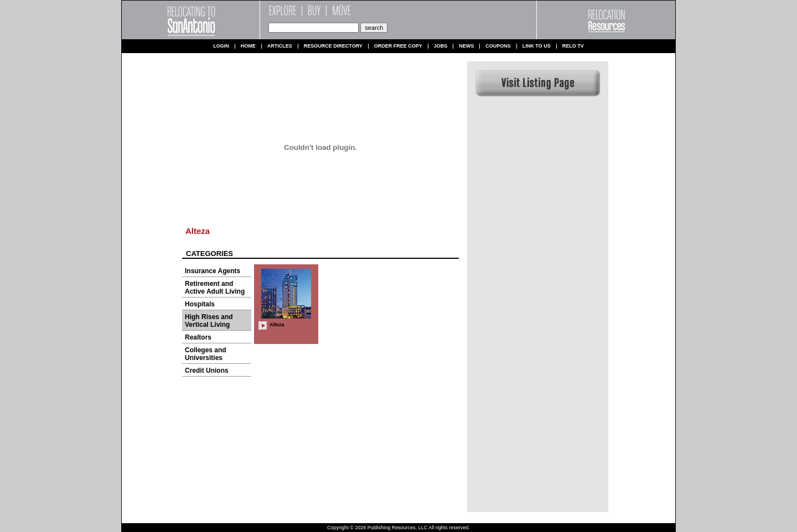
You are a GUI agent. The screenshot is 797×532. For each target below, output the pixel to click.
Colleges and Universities (206, 354)
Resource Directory (333, 46)
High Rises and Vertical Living (209, 321)
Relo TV (573, 46)
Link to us (537, 46)
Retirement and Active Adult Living (215, 288)
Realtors (198, 337)
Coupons (498, 46)
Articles (280, 46)
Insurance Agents (213, 271)
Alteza (198, 231)
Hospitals (200, 304)
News (466, 46)
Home (248, 46)
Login (221, 46)
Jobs (441, 46)
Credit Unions (207, 371)
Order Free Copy (398, 46)
